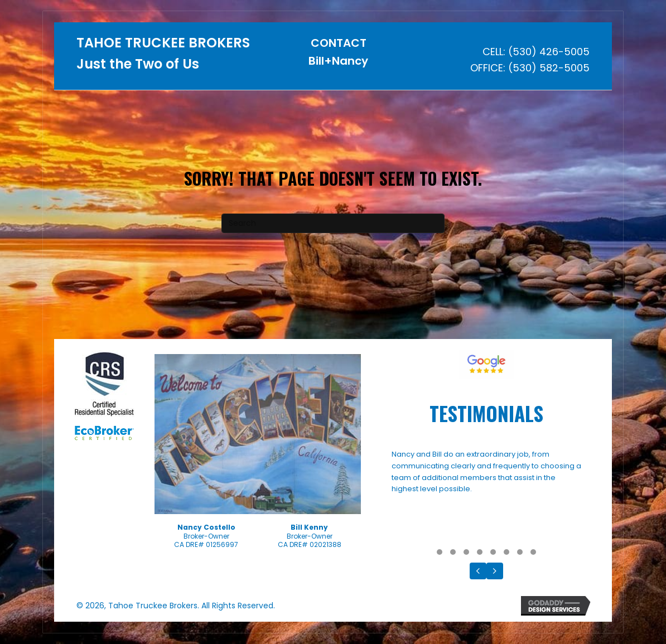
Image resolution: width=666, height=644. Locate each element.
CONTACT (339, 43)
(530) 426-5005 (549, 52)
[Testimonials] (486, 496)
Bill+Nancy (338, 61)
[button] (440, 552)
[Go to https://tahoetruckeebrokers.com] (164, 57)
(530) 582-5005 (549, 68)
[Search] (333, 223)
